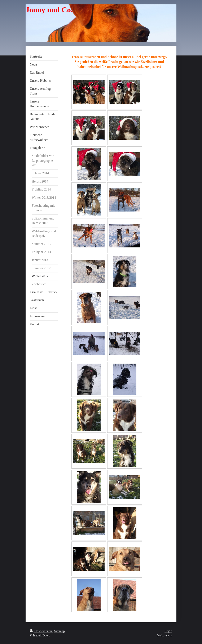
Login (168, 631)
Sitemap (59, 631)
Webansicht (165, 635)
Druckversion (41, 631)
